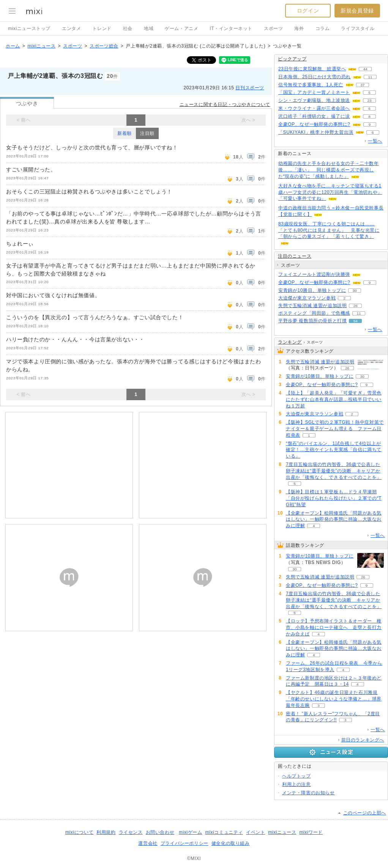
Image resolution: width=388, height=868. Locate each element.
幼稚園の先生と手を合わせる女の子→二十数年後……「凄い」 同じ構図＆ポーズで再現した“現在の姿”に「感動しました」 (329, 170)
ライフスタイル (358, 29)
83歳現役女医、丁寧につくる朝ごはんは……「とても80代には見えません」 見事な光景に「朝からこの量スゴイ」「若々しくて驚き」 (329, 230)
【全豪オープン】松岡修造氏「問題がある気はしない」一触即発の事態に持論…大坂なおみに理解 (334, 520)
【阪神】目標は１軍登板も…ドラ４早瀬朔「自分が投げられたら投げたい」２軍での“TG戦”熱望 (334, 498)
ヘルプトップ (297, 776)
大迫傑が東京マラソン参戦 (307, 298)
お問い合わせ (160, 832)
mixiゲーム (191, 832)
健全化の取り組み (231, 843)
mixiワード (311, 832)
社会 (128, 29)
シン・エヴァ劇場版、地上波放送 (314, 100)
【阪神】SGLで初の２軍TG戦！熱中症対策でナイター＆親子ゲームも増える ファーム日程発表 (335, 429)
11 (370, 77)
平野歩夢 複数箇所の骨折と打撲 (312, 321)
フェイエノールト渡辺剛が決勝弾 (314, 274)
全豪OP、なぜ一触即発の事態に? (314, 124)
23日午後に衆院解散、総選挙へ (312, 69)
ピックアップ (292, 59)
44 (365, 69)
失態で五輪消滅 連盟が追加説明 (312, 306)
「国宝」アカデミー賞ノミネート (314, 92)
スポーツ (273, 29)
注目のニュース (295, 256)
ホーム (13, 46)
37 (363, 85)
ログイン (308, 11)
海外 (299, 29)
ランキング (290, 342)
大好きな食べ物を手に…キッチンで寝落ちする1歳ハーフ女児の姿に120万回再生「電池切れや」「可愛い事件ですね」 (330, 192)
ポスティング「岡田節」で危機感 (314, 313)
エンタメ (71, 29)
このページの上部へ (365, 813)
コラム (323, 29)
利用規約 (106, 832)
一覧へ (375, 141)
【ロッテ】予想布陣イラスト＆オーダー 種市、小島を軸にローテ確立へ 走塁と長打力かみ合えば (334, 627)
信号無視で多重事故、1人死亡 (311, 85)
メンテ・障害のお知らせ (308, 793)
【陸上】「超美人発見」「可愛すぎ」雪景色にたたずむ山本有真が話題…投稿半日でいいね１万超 (334, 399)
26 (356, 306)
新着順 (125, 133)
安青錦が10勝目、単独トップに (312, 290)
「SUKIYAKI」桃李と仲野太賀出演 (316, 132)
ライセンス (131, 832)
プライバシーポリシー (185, 843)
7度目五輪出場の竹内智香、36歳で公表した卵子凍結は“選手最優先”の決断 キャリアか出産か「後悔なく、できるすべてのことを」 (334, 471)
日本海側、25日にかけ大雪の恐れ (315, 77)
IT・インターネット (231, 29)
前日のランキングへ (363, 740)
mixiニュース (41, 46)
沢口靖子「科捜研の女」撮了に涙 (314, 116)
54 (356, 321)
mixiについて (79, 832)
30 (355, 291)
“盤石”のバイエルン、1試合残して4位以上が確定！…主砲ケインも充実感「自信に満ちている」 (334, 450)
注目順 (147, 133)
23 (369, 101)
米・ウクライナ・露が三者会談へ (314, 108)
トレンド (102, 29)
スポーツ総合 (104, 46)
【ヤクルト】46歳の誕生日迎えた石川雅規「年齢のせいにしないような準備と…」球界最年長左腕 (334, 699)
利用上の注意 (297, 784)
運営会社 (148, 843)
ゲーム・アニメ (181, 29)
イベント (256, 832)
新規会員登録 (357, 11)
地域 (149, 29)
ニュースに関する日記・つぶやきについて (225, 105)
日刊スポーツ (250, 88)
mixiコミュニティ (224, 832)
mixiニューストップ (29, 29)
